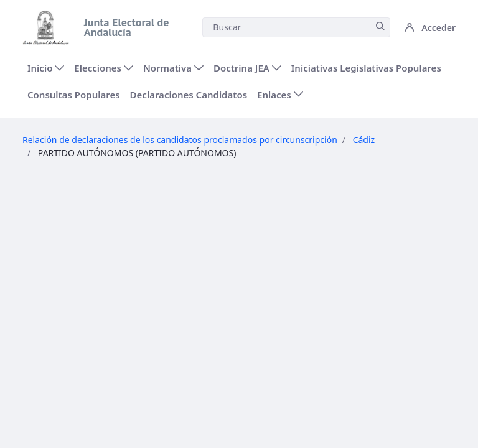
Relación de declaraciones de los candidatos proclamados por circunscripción (180, 140)
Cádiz (364, 140)
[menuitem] (46, 68)
